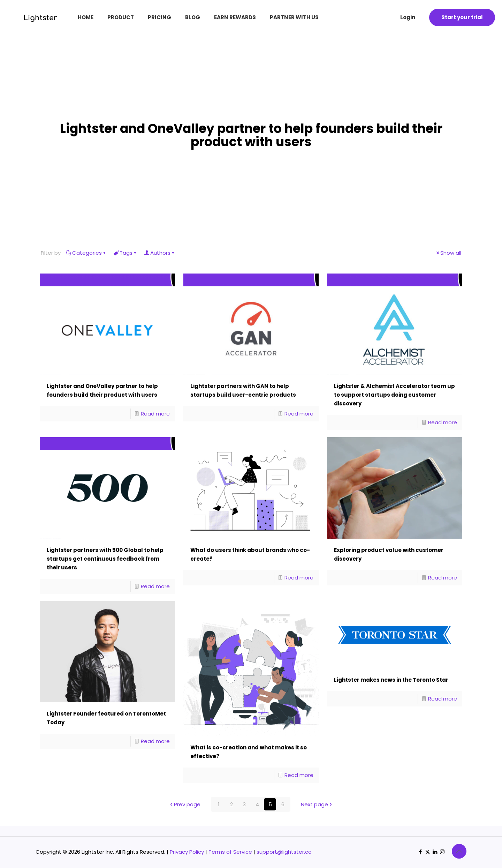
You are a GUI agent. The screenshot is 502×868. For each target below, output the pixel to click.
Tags (125, 253)
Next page (317, 804)
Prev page (185, 804)
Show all (448, 253)
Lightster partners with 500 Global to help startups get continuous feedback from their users (105, 559)
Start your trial (462, 17)
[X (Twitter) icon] (428, 852)
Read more (155, 414)
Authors (160, 253)
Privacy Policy (187, 852)
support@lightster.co (284, 852)
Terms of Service (230, 852)
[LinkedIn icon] (435, 852)
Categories (86, 253)
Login (408, 17)
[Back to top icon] (459, 851)
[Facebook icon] (420, 852)
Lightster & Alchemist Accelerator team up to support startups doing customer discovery (394, 395)
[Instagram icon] (442, 852)
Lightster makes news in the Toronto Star (391, 680)
